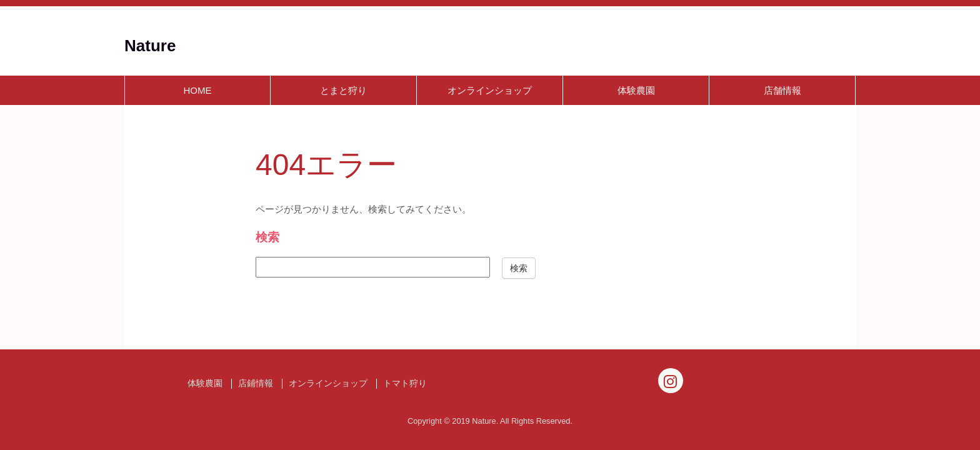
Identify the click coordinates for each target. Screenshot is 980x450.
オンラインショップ (490, 90)
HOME (198, 90)
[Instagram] (671, 381)
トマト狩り (405, 383)
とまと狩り (343, 90)
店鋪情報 (256, 383)
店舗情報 (782, 90)
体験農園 (636, 90)
